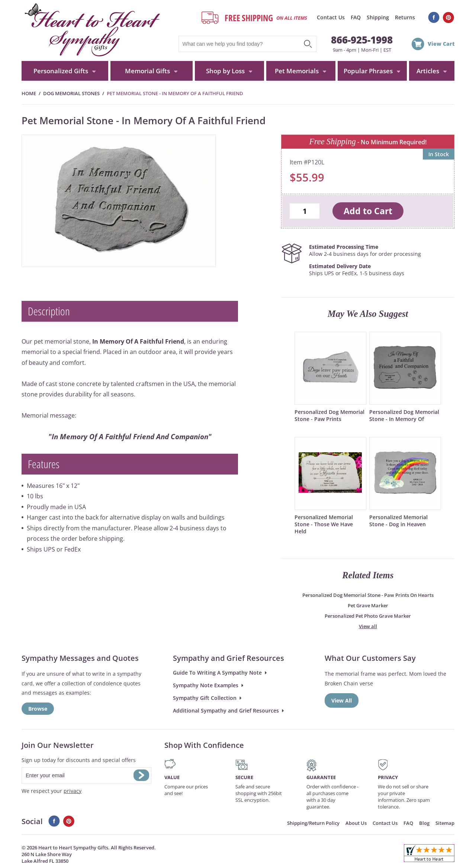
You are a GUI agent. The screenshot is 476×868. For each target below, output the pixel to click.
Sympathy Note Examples (206, 685)
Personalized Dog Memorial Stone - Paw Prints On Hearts (368, 595)
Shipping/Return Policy (313, 823)
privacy (73, 791)
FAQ (356, 17)
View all (368, 626)
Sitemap (445, 823)
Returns (405, 17)
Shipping (378, 17)
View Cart (441, 44)
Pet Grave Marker (368, 605)
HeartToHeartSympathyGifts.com (91, 30)
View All (342, 700)
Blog (424, 823)
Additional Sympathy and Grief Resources (226, 711)
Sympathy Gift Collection (205, 698)
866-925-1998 (362, 40)
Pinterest (449, 17)
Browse (38, 709)
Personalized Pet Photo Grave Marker (368, 616)
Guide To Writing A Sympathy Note (217, 673)
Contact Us (331, 17)
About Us (356, 823)
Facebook (434, 17)
